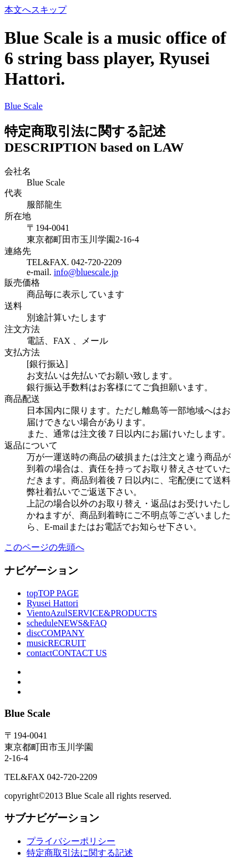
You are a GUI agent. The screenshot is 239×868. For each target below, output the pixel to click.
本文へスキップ (35, 10)
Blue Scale (24, 106)
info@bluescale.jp (86, 272)
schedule (67, 623)
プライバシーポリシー (71, 841)
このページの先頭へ (44, 547)
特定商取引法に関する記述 (80, 853)
